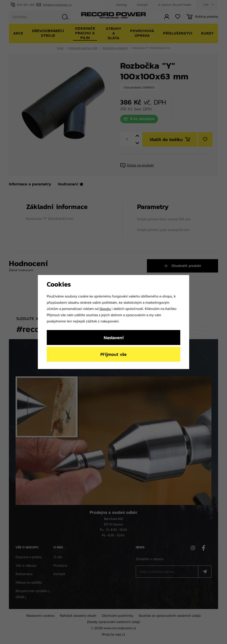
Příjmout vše (113, 354)
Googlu (105, 309)
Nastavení (114, 337)
